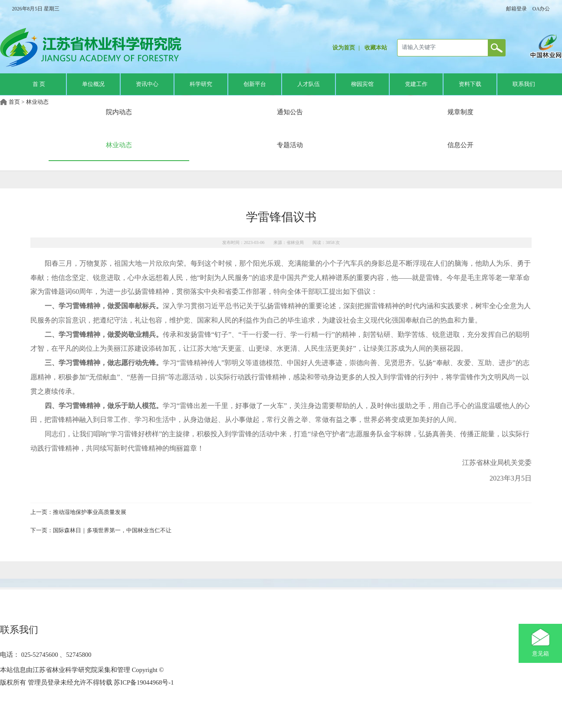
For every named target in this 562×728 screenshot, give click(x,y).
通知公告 (290, 112)
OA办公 (541, 9)
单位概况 (93, 84)
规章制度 (460, 112)
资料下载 (470, 84)
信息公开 (460, 145)
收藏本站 (376, 48)
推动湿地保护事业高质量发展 (90, 512)
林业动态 (37, 102)
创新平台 (255, 84)
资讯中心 (147, 84)
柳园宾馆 (362, 84)
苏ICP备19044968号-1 (143, 682)
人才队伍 (309, 84)
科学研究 (201, 84)
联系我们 (524, 84)
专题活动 (290, 145)
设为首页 (344, 48)
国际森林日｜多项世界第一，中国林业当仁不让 (112, 530)
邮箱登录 (516, 9)
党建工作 (416, 84)
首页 (14, 102)
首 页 (39, 84)
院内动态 (119, 112)
